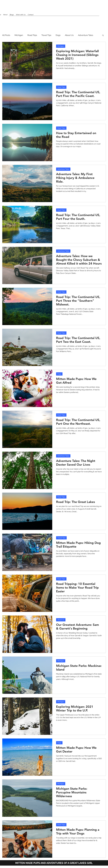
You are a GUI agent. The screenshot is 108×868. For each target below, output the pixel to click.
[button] (103, 35)
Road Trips (32, 35)
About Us (69, 35)
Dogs (58, 35)
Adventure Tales (86, 35)
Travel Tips (46, 35)
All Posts (6, 35)
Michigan (19, 35)
